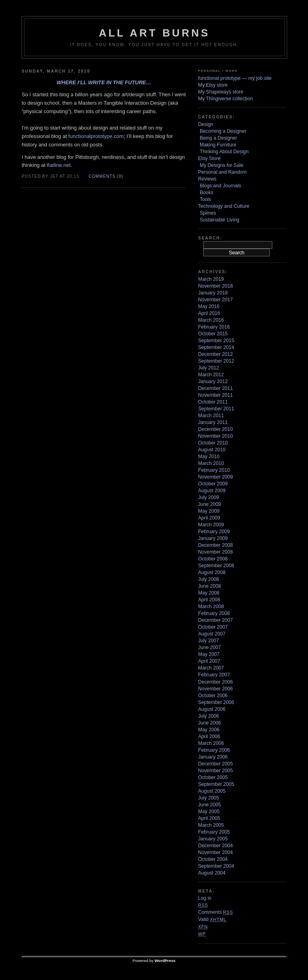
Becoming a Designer (223, 131)
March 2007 (211, 668)
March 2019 (211, 279)
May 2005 (209, 812)
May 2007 (209, 654)
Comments (216, 912)
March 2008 (211, 607)
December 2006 (216, 682)
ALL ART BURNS (154, 33)
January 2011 (213, 422)
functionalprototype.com (96, 136)
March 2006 (211, 743)
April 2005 (209, 818)
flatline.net (59, 165)
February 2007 (214, 675)
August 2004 (212, 873)
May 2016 (209, 306)
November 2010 (216, 436)
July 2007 (209, 641)
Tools (205, 199)
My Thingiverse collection (225, 99)
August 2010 (212, 450)
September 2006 (216, 702)
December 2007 (216, 620)
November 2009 (216, 477)
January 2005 (213, 839)
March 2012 (211, 375)
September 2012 (216, 361)
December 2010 (216, 429)
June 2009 (210, 504)
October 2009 (213, 484)
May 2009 (209, 511)
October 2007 (213, 627)
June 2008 (210, 586)
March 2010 (211, 463)
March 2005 (211, 825)
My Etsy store (213, 85)
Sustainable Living (220, 220)
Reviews (207, 179)
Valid (212, 919)
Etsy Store (209, 158)
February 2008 (214, 613)
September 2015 (216, 341)
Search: (210, 238)
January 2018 (213, 293)
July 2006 (209, 716)
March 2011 (211, 416)
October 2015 (213, 334)
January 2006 (213, 757)
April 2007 (209, 661)
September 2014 (216, 347)
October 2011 (213, 402)
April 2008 (209, 600)
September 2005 (216, 784)
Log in (205, 898)
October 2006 (213, 696)
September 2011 (216, 409)
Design (206, 124)
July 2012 (209, 368)
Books (207, 193)
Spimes (208, 213)
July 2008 (209, 579)
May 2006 (209, 730)
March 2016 (211, 320)
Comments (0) (106, 176)
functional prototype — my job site (235, 78)
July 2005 (209, 798)
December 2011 (216, 388)
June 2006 (210, 723)
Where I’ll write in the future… (104, 82)
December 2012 (216, 354)
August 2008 (212, 572)
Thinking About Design (224, 152)
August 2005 (212, 791)
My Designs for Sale (222, 165)
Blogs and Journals (220, 186)
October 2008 (213, 559)
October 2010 (213, 443)
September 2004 (216, 866)
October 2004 (213, 859)
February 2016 (214, 327)
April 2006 (209, 737)
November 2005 (216, 771)
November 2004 (216, 852)
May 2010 (209, 457)
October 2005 (213, 777)
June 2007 (210, 647)
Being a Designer (218, 138)
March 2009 (211, 525)
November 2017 (216, 300)
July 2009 (209, 497)
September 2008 (216, 566)
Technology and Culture (224, 206)
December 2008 (216, 545)
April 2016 (209, 313)
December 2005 (216, 764)
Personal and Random (222, 172)
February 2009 (214, 532)
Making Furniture (218, 145)
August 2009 (212, 491)
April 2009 (209, 518)
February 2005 (214, 832)
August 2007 (212, 634)
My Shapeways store (221, 92)
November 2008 (216, 552)
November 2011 (216, 395)
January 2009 (213, 538)
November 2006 (216, 689)
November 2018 (216, 286)
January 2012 (213, 381)
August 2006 (212, 709)
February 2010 (214, 470)
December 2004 (216, 846)
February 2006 (214, 750)
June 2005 (210, 805)
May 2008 (209, 593)
